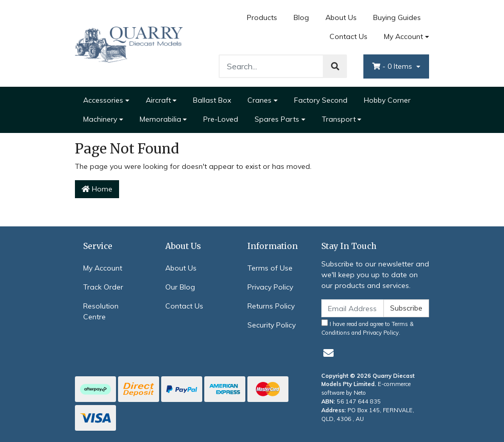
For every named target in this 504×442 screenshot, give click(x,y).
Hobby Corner (387, 100)
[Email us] (328, 353)
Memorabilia (160, 119)
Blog (301, 17)
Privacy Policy (270, 287)
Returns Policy (271, 306)
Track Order (103, 287)
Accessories (103, 100)
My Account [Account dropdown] (403, 36)
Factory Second (321, 100)
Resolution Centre (101, 311)
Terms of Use (270, 268)
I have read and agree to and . (367, 328)
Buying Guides (397, 17)
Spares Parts (277, 119)
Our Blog (180, 287)
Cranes (259, 100)
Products (262, 17)
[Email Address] (353, 308)
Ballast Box (212, 100)
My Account (103, 268)
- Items (393, 66)
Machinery (100, 119)
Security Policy (272, 325)
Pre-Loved (221, 119)
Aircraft (158, 100)
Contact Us (348, 36)
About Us (341, 17)
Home (97, 189)
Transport (339, 119)
